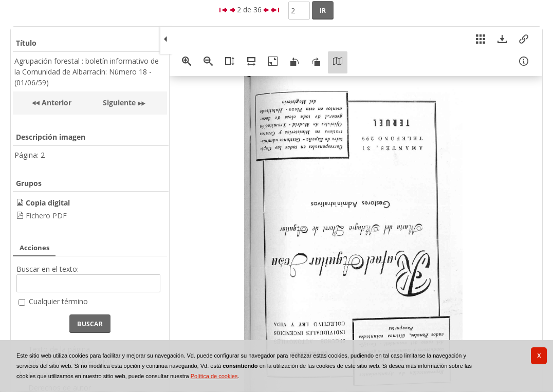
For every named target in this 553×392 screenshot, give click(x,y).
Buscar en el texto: (48, 269)
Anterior (56, 102)
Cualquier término (58, 301)
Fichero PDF (46, 216)
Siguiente (119, 102)
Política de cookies (214, 376)
